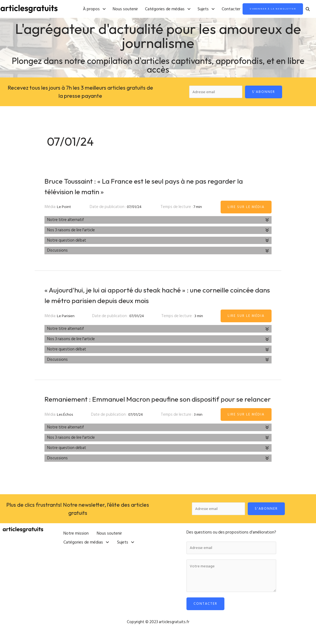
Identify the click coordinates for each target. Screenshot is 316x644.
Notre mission (76, 543)
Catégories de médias (154, 9)
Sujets (193, 9)
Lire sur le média (246, 208)
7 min (198, 208)
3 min (199, 317)
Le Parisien (66, 317)
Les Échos (65, 426)
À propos (81, 9)
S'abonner (265, 92)
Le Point (64, 208)
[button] (81, 9)
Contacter (217, 9)
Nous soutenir (112, 9)
